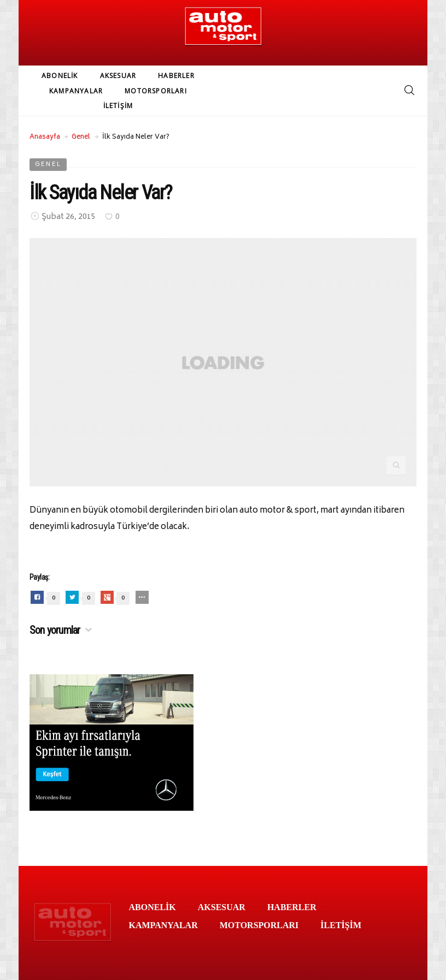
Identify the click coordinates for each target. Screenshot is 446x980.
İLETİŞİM (118, 106)
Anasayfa (45, 137)
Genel (81, 137)
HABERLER (176, 76)
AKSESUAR (118, 76)
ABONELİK (60, 76)
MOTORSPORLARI (156, 91)
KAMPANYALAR (76, 91)
